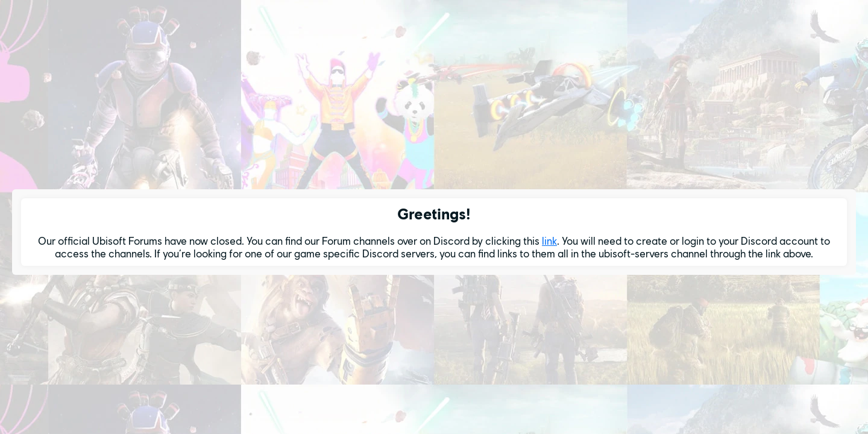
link (549, 241)
